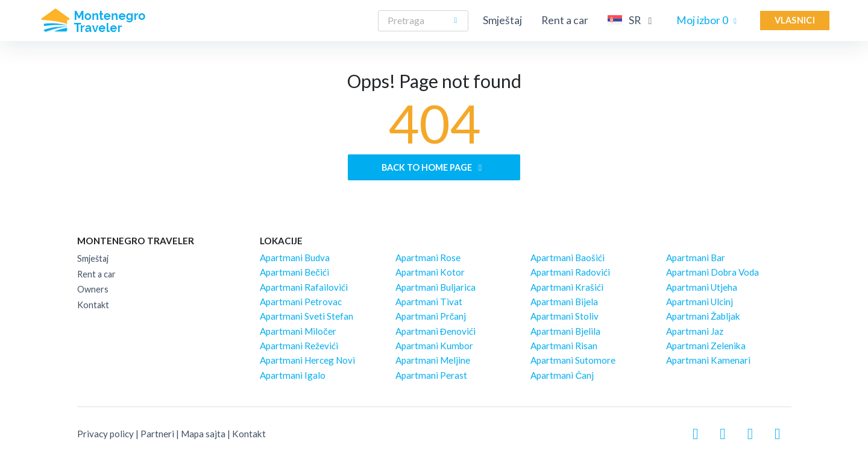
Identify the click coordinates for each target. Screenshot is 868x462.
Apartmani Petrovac (301, 302)
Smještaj (502, 20)
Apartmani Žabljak (703, 316)
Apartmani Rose (428, 258)
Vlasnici (795, 20)
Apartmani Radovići (570, 272)
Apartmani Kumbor (434, 346)
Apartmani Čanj (562, 375)
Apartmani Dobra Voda (712, 272)
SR (632, 20)
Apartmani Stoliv (565, 316)
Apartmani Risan (564, 346)
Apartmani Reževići (299, 346)
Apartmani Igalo (293, 375)
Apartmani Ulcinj (700, 302)
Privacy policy (105, 434)
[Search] (423, 21)
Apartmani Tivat (429, 302)
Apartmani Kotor (430, 272)
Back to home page (434, 167)
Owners (93, 289)
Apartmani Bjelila (565, 331)
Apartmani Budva (295, 258)
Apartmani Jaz (695, 331)
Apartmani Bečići (294, 272)
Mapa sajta (203, 434)
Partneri (157, 434)
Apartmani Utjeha (702, 287)
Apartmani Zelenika (706, 346)
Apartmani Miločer (298, 331)
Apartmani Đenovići (436, 331)
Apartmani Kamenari (708, 360)
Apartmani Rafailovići (304, 287)
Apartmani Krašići (567, 287)
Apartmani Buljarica (436, 287)
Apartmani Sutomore (573, 360)
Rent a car (565, 20)
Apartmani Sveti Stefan (307, 316)
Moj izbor (709, 20)
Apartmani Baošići (568, 258)
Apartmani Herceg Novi (307, 360)
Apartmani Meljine (433, 360)
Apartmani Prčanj (431, 316)
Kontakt (93, 305)
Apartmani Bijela (564, 302)
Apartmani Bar (696, 258)
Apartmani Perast (431, 375)
